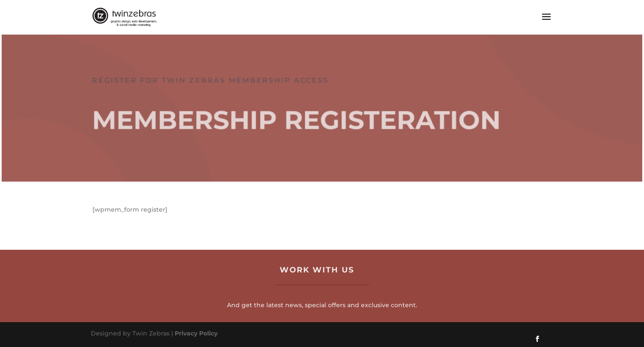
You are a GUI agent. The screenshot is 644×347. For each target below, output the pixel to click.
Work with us (317, 270)
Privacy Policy (196, 333)
